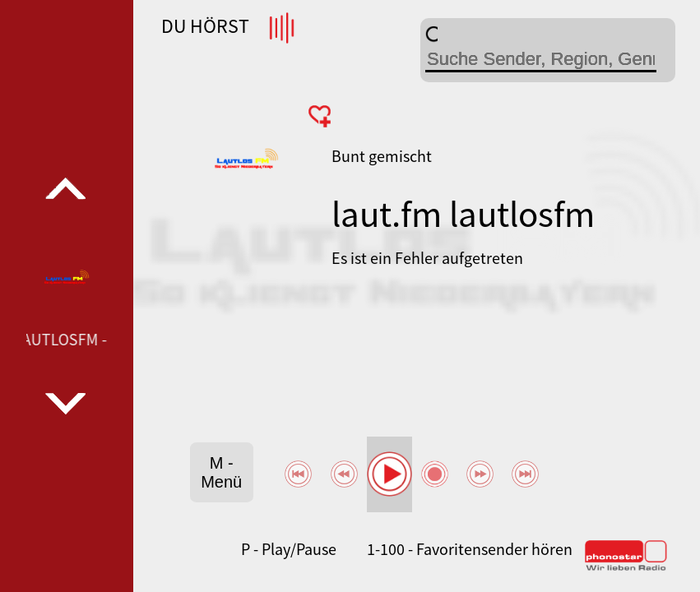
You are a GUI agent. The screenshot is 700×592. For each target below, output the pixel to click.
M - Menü (221, 472)
